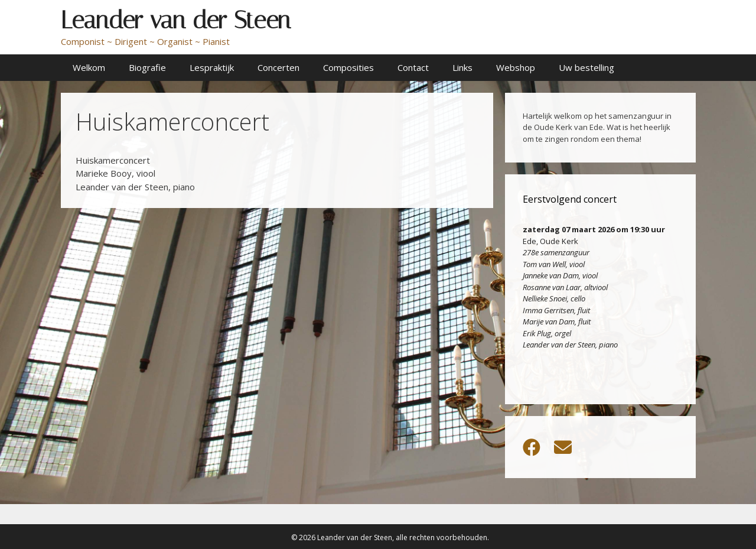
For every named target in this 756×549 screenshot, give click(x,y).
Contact (413, 67)
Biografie (147, 67)
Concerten (278, 67)
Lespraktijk (212, 67)
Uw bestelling (586, 67)
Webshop (516, 67)
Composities (348, 67)
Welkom (89, 67)
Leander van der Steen (176, 20)
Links (462, 67)
